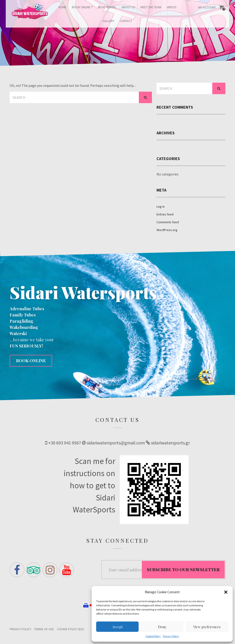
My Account (207, 7)
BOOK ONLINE (81, 7)
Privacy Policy (171, 636)
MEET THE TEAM (151, 7)
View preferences (207, 627)
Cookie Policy (153, 636)
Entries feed (165, 214)
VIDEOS (172, 7)
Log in (161, 206)
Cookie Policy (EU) (70, 630)
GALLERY (108, 21)
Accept (117, 627)
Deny (162, 627)
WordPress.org (167, 230)
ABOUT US (128, 7)
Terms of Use (44, 630)
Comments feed (168, 222)
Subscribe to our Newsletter (183, 570)
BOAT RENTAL (107, 7)
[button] (226, 592)
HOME (63, 7)
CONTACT (126, 21)
